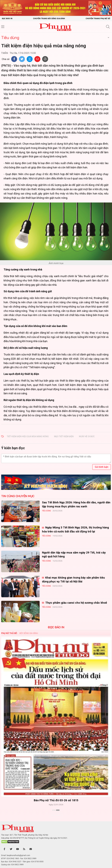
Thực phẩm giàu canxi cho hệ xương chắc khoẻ (76, 603)
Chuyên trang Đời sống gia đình (49, 19)
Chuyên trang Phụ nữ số (98, 19)
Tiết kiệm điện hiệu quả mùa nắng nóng (28, 436)
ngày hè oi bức (87, 436)
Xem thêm (56, 815)
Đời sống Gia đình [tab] (29, 633)
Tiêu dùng (10, 37)
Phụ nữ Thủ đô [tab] (9, 633)
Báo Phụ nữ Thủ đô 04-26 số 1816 (56, 800)
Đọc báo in (7, 19)
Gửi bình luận (102, 467)
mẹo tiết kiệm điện (64, 436)
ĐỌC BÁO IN (56, 627)
